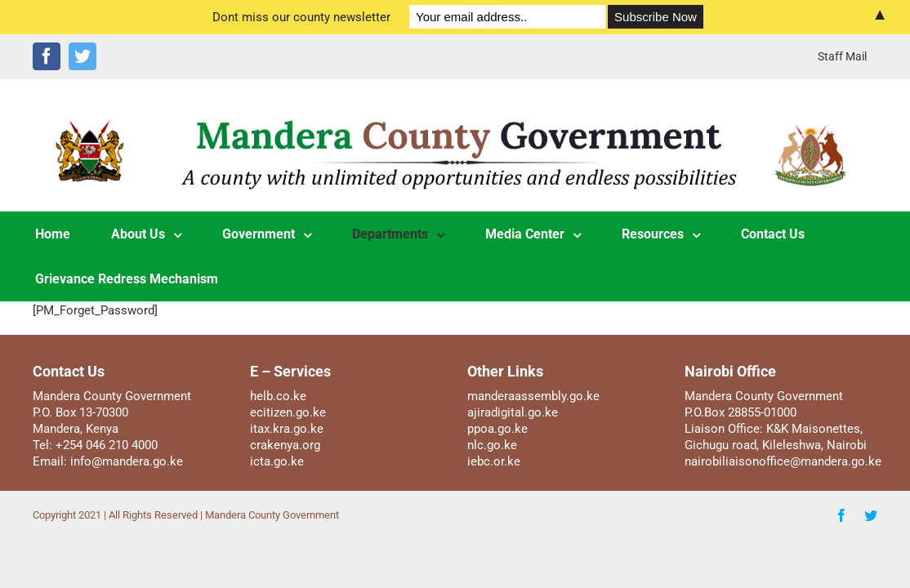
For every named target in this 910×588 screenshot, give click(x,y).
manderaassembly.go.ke (533, 396)
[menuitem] (842, 56)
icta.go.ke (277, 461)
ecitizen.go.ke (288, 412)
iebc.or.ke (494, 461)
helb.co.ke (278, 396)
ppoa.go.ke (497, 429)
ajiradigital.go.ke (513, 412)
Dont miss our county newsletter (301, 17)
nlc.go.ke (492, 445)
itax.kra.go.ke (287, 429)
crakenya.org (285, 445)
